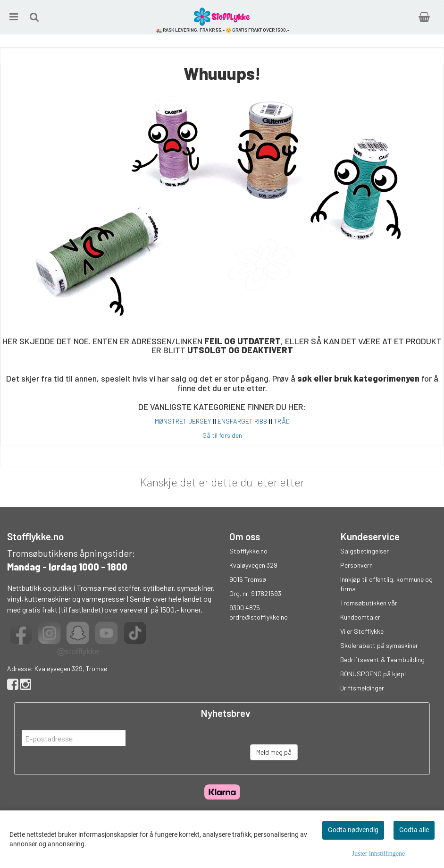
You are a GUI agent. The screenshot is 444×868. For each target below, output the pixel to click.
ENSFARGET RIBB (242, 421)
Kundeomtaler (360, 617)
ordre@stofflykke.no (259, 617)
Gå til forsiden (222, 435)
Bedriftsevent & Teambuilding (382, 660)
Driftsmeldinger (362, 688)
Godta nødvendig (353, 830)
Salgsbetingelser (364, 551)
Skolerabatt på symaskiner (379, 645)
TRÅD (282, 421)
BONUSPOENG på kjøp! (373, 674)
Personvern (356, 565)
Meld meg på (274, 752)
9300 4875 (245, 608)
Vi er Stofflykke (362, 631)
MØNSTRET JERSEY (183, 421)
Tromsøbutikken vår (369, 603)
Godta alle (414, 830)
